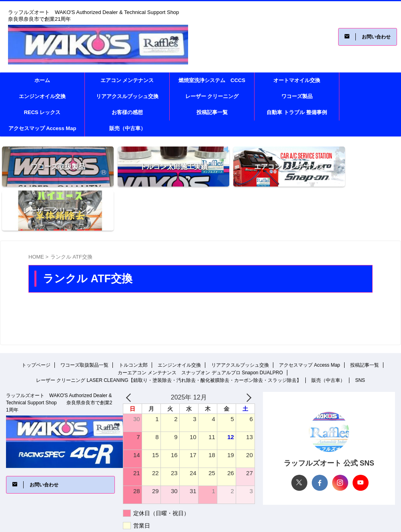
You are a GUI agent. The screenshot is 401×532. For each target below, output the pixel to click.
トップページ (36, 321)
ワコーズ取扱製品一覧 (84, 321)
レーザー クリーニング (212, 96)
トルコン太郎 (133, 321)
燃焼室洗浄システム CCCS (212, 80)
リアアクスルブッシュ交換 (127, 96)
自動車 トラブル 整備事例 (297, 112)
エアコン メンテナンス (127, 80)
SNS (360, 336)
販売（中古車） (127, 128)
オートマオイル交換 (297, 80)
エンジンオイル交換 (42, 96)
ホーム (42, 80)
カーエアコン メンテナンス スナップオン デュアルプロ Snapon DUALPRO (200, 329)
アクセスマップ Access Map (42, 128)
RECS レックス (42, 112)
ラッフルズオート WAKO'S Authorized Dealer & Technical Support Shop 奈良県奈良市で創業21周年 (59, 359)
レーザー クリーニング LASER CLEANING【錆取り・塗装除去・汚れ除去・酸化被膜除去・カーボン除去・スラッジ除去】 (169, 336)
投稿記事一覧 (212, 112)
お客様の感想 (127, 112)
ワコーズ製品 (297, 96)
